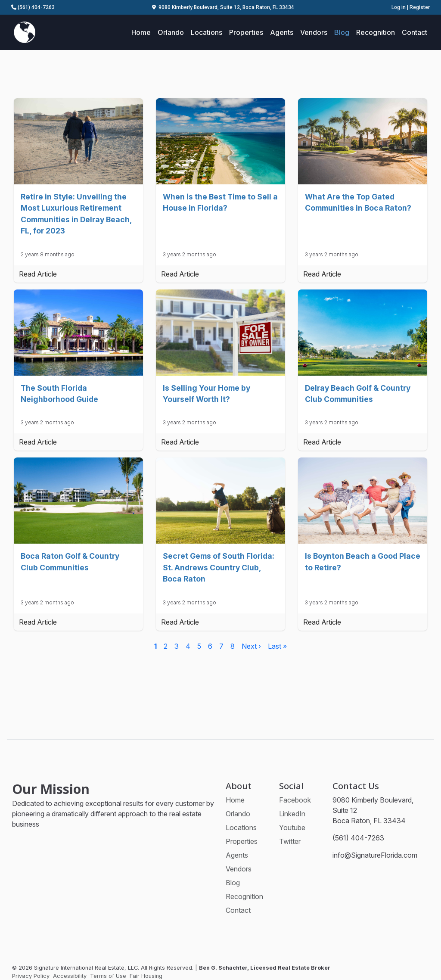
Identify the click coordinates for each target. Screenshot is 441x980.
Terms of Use (108, 976)
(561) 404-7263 (33, 7)
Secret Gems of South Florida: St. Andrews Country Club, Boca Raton (219, 567)
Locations (207, 32)
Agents (282, 32)
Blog (342, 32)
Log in (399, 7)
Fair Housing (146, 976)
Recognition (376, 32)
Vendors (314, 32)
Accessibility (70, 976)
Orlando (171, 32)
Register (420, 7)
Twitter (290, 841)
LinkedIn (292, 814)
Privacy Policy (31, 976)
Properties (246, 32)
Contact (415, 32)
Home (141, 32)
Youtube (292, 828)
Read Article (38, 274)
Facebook (295, 800)
